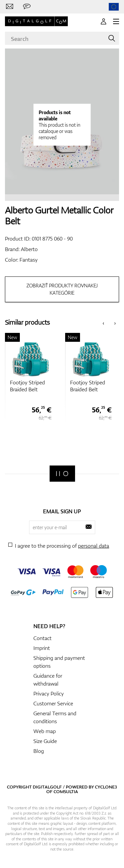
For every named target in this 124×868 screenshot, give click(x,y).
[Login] (103, 21)
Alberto (29, 249)
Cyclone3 (106, 787)
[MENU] (116, 21)
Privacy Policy (49, 693)
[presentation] (103, 322)
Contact (42, 638)
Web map (45, 731)
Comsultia (66, 791)
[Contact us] (10, 7)
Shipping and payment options (59, 662)
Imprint (42, 648)
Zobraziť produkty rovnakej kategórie (62, 289)
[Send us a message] (27, 7)
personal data (94, 546)
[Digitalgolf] (62, 474)
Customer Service (53, 703)
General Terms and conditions (55, 717)
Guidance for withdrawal (48, 680)
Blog (39, 751)
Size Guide (45, 741)
